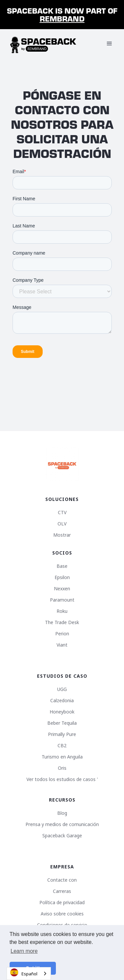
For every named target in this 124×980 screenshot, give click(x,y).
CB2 (62, 746)
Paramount (62, 600)
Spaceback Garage (62, 836)
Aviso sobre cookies (62, 914)
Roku (62, 611)
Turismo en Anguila (62, 757)
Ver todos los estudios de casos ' (62, 779)
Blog (62, 813)
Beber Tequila (62, 723)
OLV (62, 524)
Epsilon (62, 577)
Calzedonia (62, 701)
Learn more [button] (24, 951)
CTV (62, 513)
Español (24, 973)
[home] (43, 44)
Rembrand (62, 18)
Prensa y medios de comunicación (62, 824)
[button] (109, 44)
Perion (62, 634)
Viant (62, 645)
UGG (62, 689)
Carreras (62, 891)
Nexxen (62, 589)
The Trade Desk (62, 622)
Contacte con (62, 880)
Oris (62, 768)
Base (62, 566)
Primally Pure (62, 734)
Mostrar (62, 535)
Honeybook (62, 712)
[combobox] (29, 974)
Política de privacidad (62, 903)
